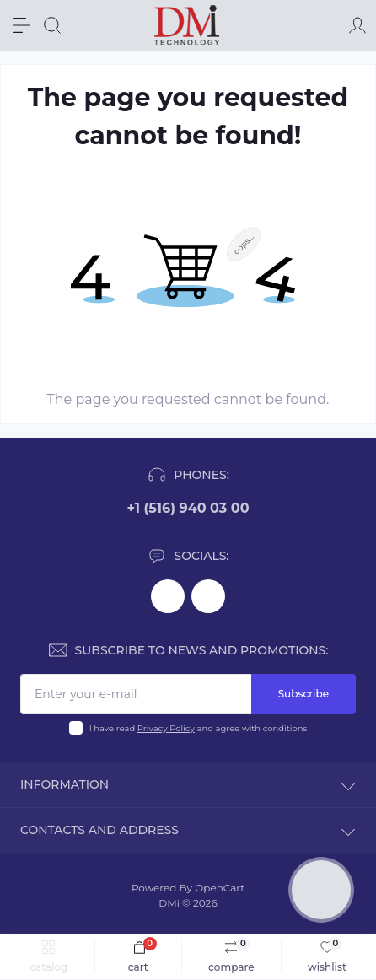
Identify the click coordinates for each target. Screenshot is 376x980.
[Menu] (22, 25)
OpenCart (220, 888)
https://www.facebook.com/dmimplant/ (168, 596)
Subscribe (303, 694)
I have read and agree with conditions (199, 728)
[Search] (52, 25)
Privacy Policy (166, 728)
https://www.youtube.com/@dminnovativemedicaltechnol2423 (208, 596)
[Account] (357, 25)
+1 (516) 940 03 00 (188, 508)
